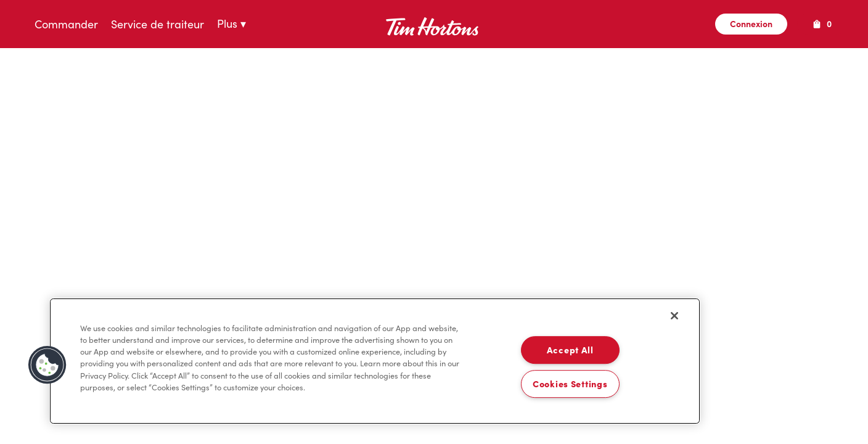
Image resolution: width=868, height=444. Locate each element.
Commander (66, 24)
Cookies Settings (570, 384)
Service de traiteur (158, 24)
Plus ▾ (231, 25)
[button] (47, 365)
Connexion (751, 24)
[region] (375, 361)
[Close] (674, 316)
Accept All (570, 351)
